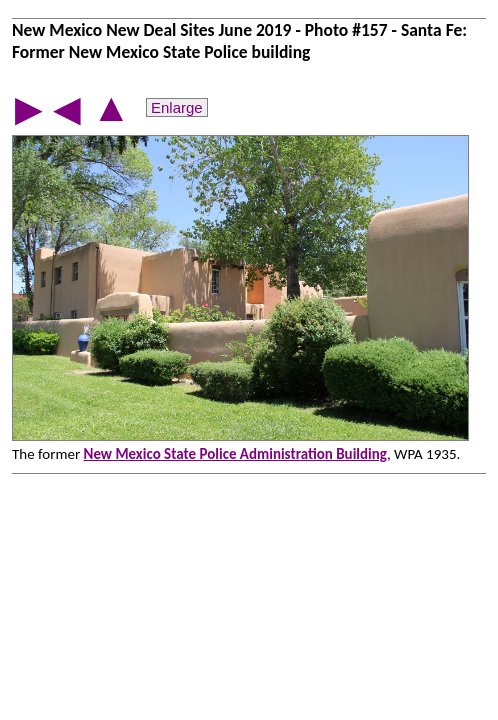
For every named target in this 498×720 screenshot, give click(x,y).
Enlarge (177, 107)
